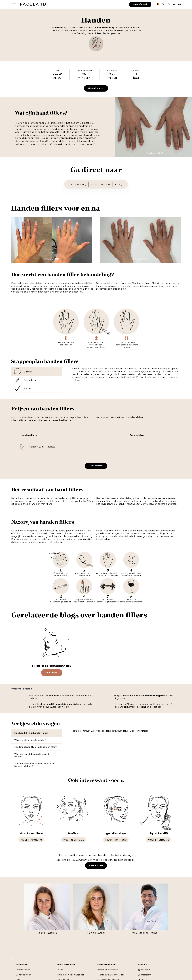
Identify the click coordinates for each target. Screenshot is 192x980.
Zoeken (163, 4)
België (158, 4)
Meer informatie (31, 840)
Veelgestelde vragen (108, 970)
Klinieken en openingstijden (70, 975)
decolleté (49, 501)
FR (179, 4)
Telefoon (169, 4)
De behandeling (78, 185)
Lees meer (52, 673)
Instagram (146, 975)
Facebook (146, 970)
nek (124, 286)
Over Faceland (23, 970)
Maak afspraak (140, 4)
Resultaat (106, 185)
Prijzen (94, 185)
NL (175, 4)
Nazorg (118, 185)
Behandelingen (23, 975)
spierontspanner (34, 123)
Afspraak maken (96, 88)
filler (80, 141)
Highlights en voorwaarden (111, 975)
